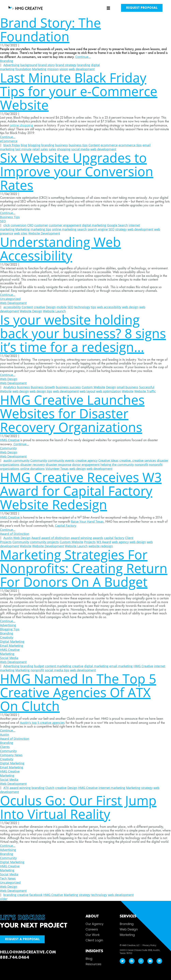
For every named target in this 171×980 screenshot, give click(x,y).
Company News (11, 755)
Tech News (8, 878)
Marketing (23, 229)
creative (39, 307)
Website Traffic (145, 391)
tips (94, 307)
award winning (81, 538)
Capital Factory (66, 526)
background (29, 65)
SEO (3, 221)
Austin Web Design (17, 538)
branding (84, 65)
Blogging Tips (10, 629)
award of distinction (56, 538)
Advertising (11, 65)
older (4, 899)
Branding (7, 61)
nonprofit (141, 465)
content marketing (58, 666)
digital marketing (94, 225)
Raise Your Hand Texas (87, 521)
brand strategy (66, 65)
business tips (78, 145)
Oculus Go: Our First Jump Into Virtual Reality (78, 807)
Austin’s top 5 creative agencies (42, 723)
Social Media (9, 658)
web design (130, 307)
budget (39, 666)
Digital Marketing (12, 641)
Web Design (9, 379)
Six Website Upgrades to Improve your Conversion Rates (77, 171)
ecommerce (109, 145)
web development (140, 229)
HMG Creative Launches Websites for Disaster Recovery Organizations (72, 413)
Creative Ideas (108, 460)
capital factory (114, 538)
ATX (6, 788)
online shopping (21, 125)
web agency (120, 542)
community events (61, 460)
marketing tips (41, 229)
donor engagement (86, 465)
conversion (18, 225)
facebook (36, 895)
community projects (44, 542)
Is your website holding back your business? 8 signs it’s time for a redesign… (83, 333)
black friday (12, 145)
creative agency (86, 460)
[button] (86, 8)
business (61, 145)
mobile (62, 307)
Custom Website (93, 387)
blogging (34, 145)
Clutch (50, 788)
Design (51, 307)
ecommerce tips (130, 145)
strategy (121, 229)
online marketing (64, 229)
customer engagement (65, 225)
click (7, 225)
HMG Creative (10, 440)
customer (41, 225)
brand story (46, 65)
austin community (16, 460)
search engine (98, 229)
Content (94, 145)
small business (128, 387)
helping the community (117, 465)
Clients (5, 747)
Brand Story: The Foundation (50, 29)
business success (68, 387)
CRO (30, 225)
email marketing (121, 666)
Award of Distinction (15, 534)
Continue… (83, 57)
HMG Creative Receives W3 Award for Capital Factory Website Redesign (81, 491)
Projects (90, 542)
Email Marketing (12, 646)
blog (24, 145)
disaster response (58, 465)
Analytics (10, 387)
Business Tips (10, 217)
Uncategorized (10, 299)
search (82, 229)
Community (8, 448)
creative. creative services (138, 460)
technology (82, 307)
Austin (5, 735)
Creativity (7, 637)
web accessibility (109, 307)
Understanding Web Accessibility (60, 249)
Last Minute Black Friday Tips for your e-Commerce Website (79, 91)
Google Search (117, 225)
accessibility (12, 307)
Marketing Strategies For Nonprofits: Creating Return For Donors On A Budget (84, 568)
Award (36, 538)
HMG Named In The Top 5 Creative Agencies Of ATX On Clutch (78, 692)
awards (98, 538)
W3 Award (104, 542)
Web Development (13, 303)
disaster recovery (33, 465)
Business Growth (43, 387)
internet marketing (112, 788)
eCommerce (9, 141)
